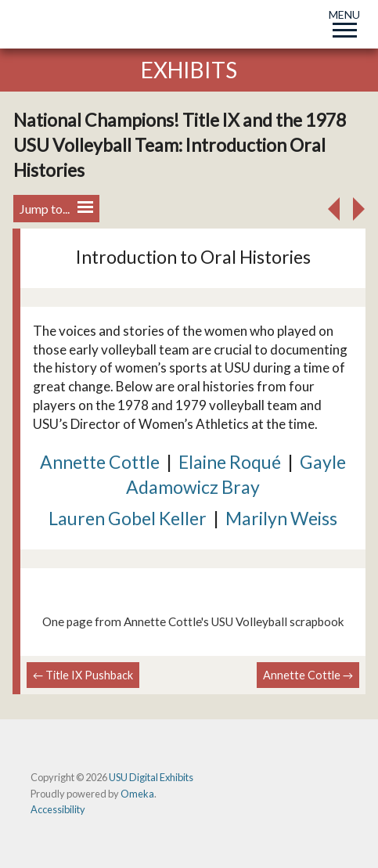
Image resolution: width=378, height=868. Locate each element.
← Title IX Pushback (83, 675)
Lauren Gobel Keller (128, 518)
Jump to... (56, 209)
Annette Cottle (100, 462)
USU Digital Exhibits (151, 777)
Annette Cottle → (308, 675)
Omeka (137, 794)
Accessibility (58, 809)
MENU (344, 21)
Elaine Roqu (225, 462)
